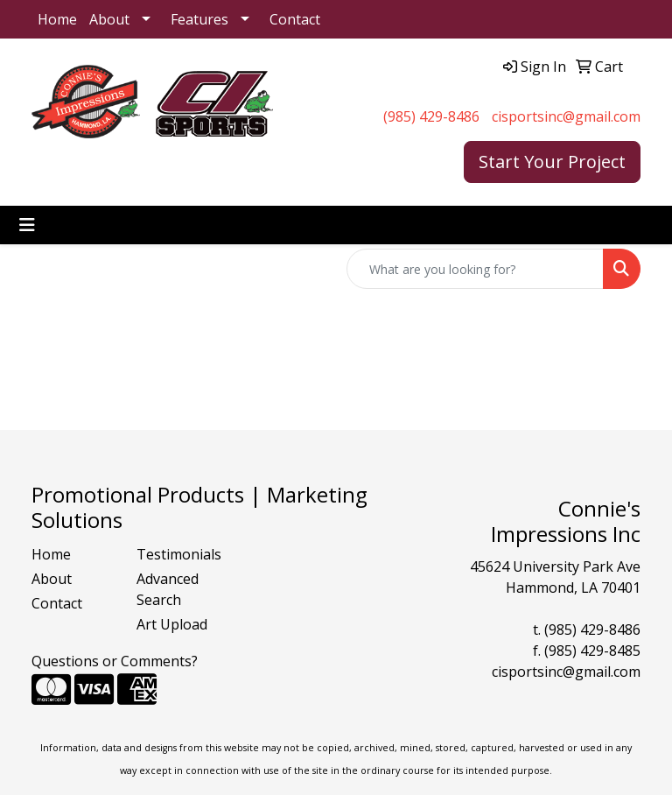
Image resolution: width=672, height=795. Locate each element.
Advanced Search (168, 589)
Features (199, 19)
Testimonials (178, 554)
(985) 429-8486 (431, 116)
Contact (295, 19)
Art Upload (172, 624)
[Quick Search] (475, 269)
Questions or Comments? (115, 661)
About (109, 19)
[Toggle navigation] (27, 225)
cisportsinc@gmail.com (566, 116)
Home (57, 19)
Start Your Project (552, 162)
